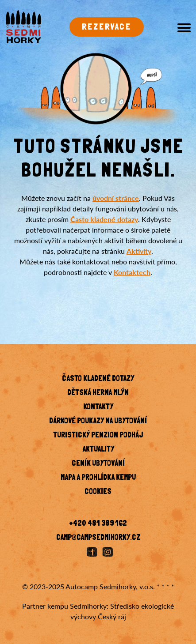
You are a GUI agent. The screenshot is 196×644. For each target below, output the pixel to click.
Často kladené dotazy (104, 219)
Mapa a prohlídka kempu (98, 478)
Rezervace (107, 27)
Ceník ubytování (98, 464)
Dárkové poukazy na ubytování (98, 422)
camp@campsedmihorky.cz (98, 538)
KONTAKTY (98, 407)
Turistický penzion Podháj (98, 436)
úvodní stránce (116, 198)
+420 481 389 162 (98, 524)
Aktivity (139, 251)
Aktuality (98, 450)
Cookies (98, 492)
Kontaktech (132, 272)
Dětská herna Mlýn (98, 393)
